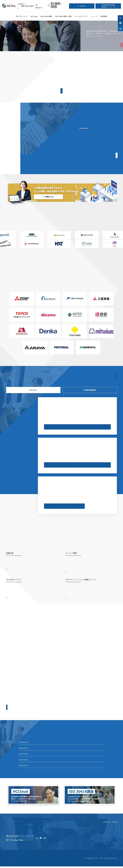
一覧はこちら (62, 250)
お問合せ (82, 6)
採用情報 (104, 16)
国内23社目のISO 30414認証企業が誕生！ (44, 746)
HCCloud (34, 16)
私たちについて (22, 16)
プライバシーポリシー (22, 858)
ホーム (8, 858)
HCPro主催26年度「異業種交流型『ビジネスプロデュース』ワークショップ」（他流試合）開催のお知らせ (65, 740)
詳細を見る (23, 43)
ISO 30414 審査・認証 (63, 16)
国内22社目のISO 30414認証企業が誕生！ (43, 752)
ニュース (94, 16)
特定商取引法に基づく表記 (41, 858)
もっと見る (62, 91)
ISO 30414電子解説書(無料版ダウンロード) (108, 6)
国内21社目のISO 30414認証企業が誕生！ (43, 764)
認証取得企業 (112, 863)
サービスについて (81, 16)
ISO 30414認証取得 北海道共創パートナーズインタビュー (48, 758)
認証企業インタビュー (112, 857)
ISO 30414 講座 (46, 16)
